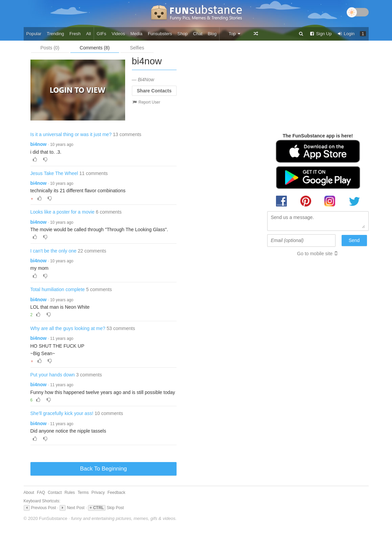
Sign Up (321, 34)
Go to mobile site (315, 254)
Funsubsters (160, 34)
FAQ (41, 493)
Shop (182, 34)
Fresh (75, 34)
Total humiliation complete (58, 289)
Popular (34, 34)
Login (346, 34)
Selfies (137, 48)
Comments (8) (95, 48)
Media (136, 34)
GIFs (101, 34)
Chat (198, 34)
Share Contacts (154, 91)
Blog (212, 34)
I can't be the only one (54, 251)
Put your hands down (53, 375)
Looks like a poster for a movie (63, 212)
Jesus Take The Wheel (54, 173)
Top (235, 34)
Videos (118, 34)
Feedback (117, 493)
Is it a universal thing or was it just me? (71, 134)
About (29, 493)
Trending (55, 34)
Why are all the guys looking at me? (68, 328)
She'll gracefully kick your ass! (62, 413)
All (88, 34)
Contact (55, 493)
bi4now (39, 144)
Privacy (98, 493)
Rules (70, 493)
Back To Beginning (104, 469)
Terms (83, 493)
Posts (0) (50, 48)
